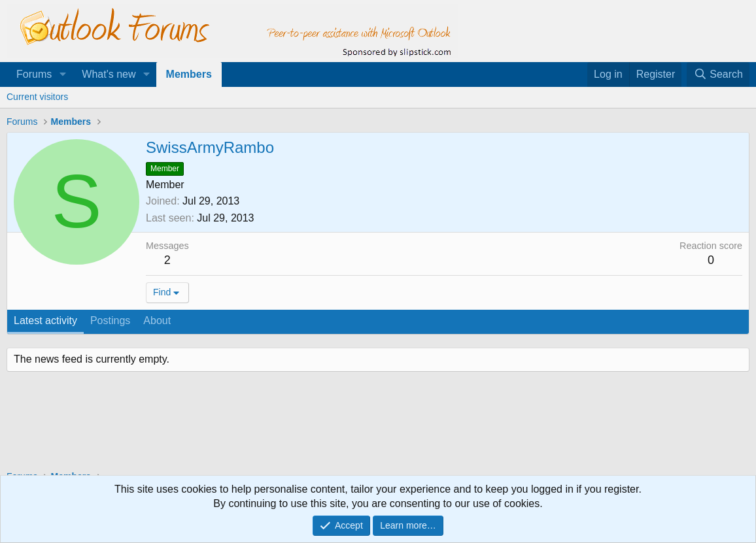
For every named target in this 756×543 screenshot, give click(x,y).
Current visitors (37, 97)
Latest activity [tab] (45, 321)
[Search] (718, 74)
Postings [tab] (110, 321)
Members (189, 74)
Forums (34, 74)
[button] (62, 74)
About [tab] (157, 321)
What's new (109, 74)
